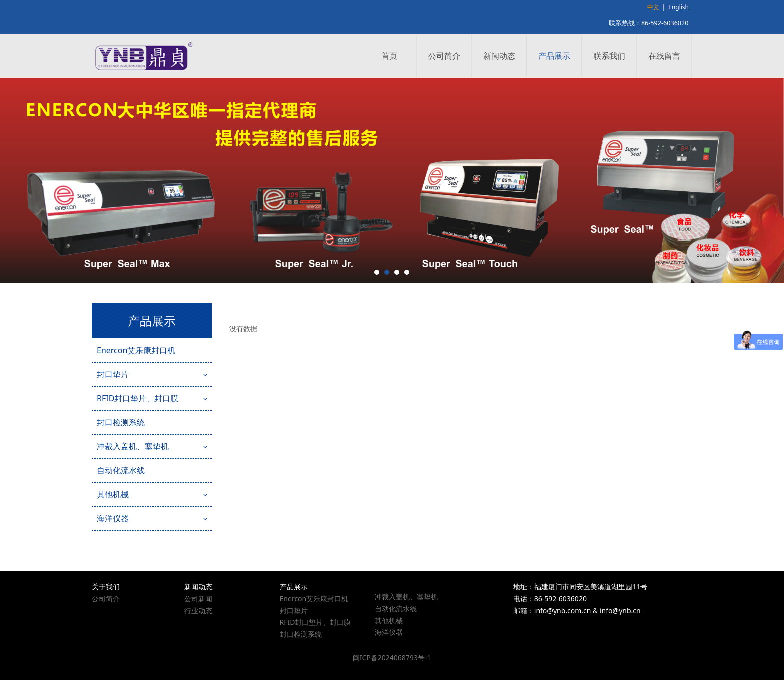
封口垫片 (113, 374)
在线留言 (664, 56)
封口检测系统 (121, 422)
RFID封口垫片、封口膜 (138, 398)
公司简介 (444, 56)
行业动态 (198, 611)
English (679, 7)
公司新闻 (198, 599)
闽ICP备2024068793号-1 (392, 658)
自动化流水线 (121, 470)
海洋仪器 (113, 518)
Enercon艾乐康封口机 (136, 350)
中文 (653, 7)
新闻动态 (499, 56)
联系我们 (609, 56)
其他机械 (113, 494)
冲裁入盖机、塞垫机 (133, 446)
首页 (389, 56)
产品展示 (554, 56)
